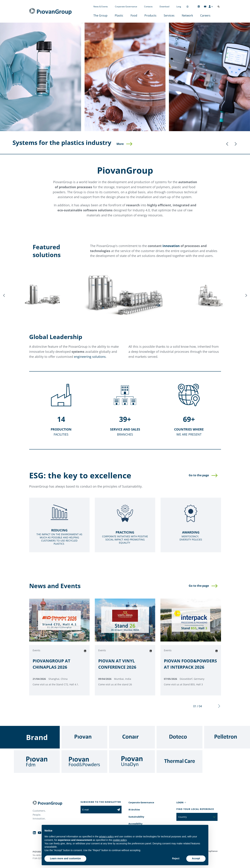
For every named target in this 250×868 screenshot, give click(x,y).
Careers (205, 15)
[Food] (125, 77)
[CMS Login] (211, 6)
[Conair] (132, 737)
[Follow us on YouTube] (205, 7)
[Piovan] (84, 737)
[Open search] (219, 7)
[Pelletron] (227, 737)
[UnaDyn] (132, 762)
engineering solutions (90, 357)
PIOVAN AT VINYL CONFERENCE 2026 (117, 664)
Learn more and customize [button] (65, 858)
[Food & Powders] (84, 762)
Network (187, 15)
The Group (100, 15)
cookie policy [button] (120, 840)
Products (150, 15)
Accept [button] (196, 858)
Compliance (211, 851)
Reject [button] (176, 858)
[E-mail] (98, 810)
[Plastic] (41, 77)
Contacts (148, 7)
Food (134, 15)
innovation (171, 246)
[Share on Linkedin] (85, 651)
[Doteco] (180, 737)
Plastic (119, 15)
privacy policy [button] (106, 837)
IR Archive (134, 810)
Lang (179, 7)
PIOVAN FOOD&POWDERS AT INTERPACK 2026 (190, 664)
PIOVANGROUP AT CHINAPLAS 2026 (51, 664)
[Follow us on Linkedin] (199, 7)
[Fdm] (37, 762)
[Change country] (187, 7)
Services (169, 15)
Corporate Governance (126, 7)
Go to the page (199, 475)
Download (164, 7)
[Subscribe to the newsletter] (118, 810)
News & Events (101, 7)
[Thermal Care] (180, 762)
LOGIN (180, 802)
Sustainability (136, 817)
